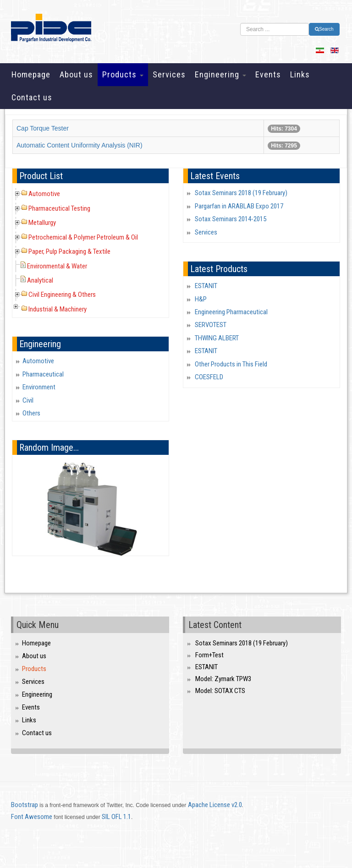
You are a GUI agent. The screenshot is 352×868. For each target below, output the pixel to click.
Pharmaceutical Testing (59, 208)
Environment (39, 387)
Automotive (44, 194)
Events (268, 74)
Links (300, 74)
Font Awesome (32, 817)
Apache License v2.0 (215, 805)
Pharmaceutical (43, 374)
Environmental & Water (57, 266)
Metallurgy (42, 223)
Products (123, 74)
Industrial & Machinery (58, 309)
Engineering (220, 74)
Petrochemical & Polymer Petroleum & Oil (83, 237)
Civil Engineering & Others (62, 295)
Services (169, 74)
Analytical (40, 280)
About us (76, 74)
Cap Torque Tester (43, 128)
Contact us (32, 97)
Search (324, 29)
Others (31, 413)
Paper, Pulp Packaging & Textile (69, 251)
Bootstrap (25, 805)
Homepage (31, 74)
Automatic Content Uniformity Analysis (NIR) (80, 145)
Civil (28, 400)
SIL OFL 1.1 (116, 817)
